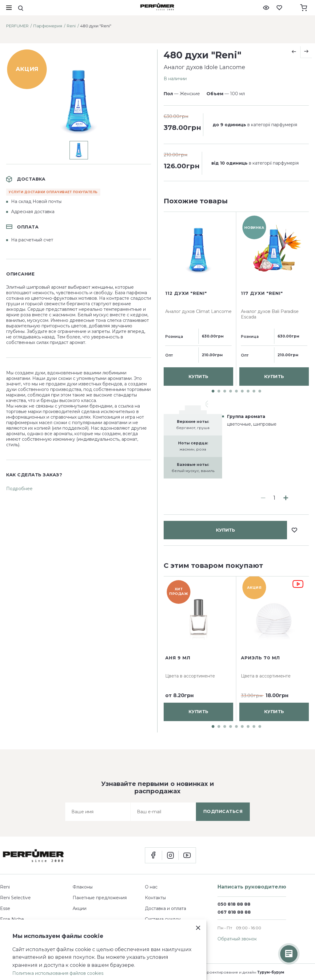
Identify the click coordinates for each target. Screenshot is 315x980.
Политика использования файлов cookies (58, 973)
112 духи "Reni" (186, 448)
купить (225, 230)
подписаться (223, 811)
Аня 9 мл (178, 658)
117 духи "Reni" (262, 448)
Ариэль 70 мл (260, 658)
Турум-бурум (271, 972)
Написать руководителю (252, 887)
